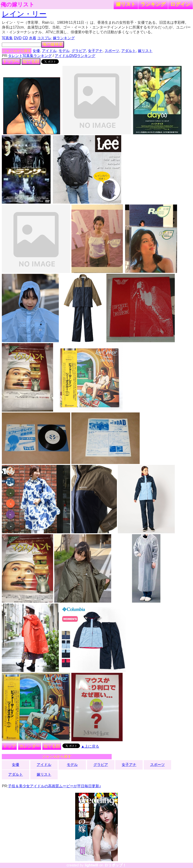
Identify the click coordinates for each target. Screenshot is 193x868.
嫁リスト (126, 4)
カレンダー (30, 746)
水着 (33, 38)
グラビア (79, 51)
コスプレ (44, 38)
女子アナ (95, 51)
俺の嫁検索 (53, 44)
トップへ (11, 62)
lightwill (91, 865)
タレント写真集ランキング (30, 56)
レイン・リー (24, 14)
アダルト (129, 51)
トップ (9, 746)
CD (25, 38)
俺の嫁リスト (18, 5)
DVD (18, 38)
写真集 (7, 38)
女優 (36, 51)
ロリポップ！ (115, 865)
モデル (64, 51)
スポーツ (112, 51)
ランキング (153, 4)
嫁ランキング (64, 38)
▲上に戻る (90, 746)
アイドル (49, 51)
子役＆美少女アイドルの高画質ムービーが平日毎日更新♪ (54, 786)
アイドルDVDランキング (75, 56)
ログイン (180, 4)
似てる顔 (31, 62)
